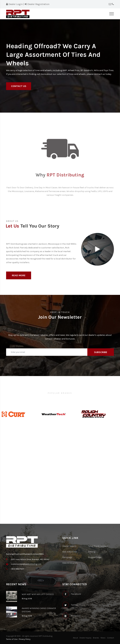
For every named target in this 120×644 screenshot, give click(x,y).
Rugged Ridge (95, 557)
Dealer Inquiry (69, 546)
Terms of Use (12, 639)
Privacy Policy (25, 639)
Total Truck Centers (98, 546)
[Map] (60, 489)
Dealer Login (14, 4)
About (75, 638)
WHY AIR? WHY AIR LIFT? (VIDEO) (38, 594)
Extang (92, 552)
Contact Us (19, 86)
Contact (110, 638)
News (103, 638)
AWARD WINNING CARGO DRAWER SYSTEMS (39, 610)
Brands (96, 638)
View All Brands (70, 563)
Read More (19, 275)
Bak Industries (70, 552)
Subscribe (101, 352)
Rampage (67, 557)
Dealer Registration (37, 4)
